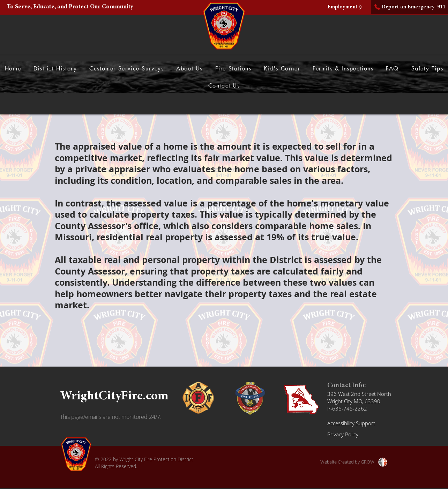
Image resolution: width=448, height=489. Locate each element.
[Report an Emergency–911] (409, 7)
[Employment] (346, 7)
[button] (189, 69)
